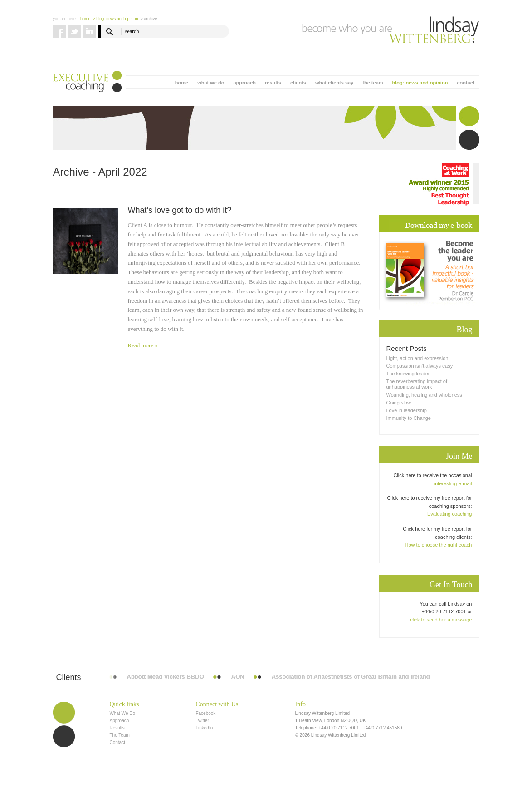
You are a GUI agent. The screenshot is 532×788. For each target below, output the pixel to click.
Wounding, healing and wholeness (424, 395)
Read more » (143, 345)
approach (244, 83)
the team (373, 83)
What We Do (123, 713)
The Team (120, 735)
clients (298, 83)
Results (117, 728)
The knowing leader (408, 374)
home (182, 83)
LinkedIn (204, 728)
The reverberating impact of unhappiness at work (417, 384)
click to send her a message (441, 620)
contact (466, 83)
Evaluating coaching (449, 514)
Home (85, 19)
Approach (120, 721)
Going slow (399, 403)
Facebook (205, 713)
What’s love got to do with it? (180, 210)
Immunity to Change (409, 418)
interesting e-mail (453, 483)
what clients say (334, 83)
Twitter (202, 721)
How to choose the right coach (439, 545)
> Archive (149, 19)
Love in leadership (407, 410)
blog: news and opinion (420, 83)
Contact (117, 742)
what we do (211, 83)
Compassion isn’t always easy (420, 366)
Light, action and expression (417, 358)
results (273, 83)
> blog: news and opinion (116, 19)
